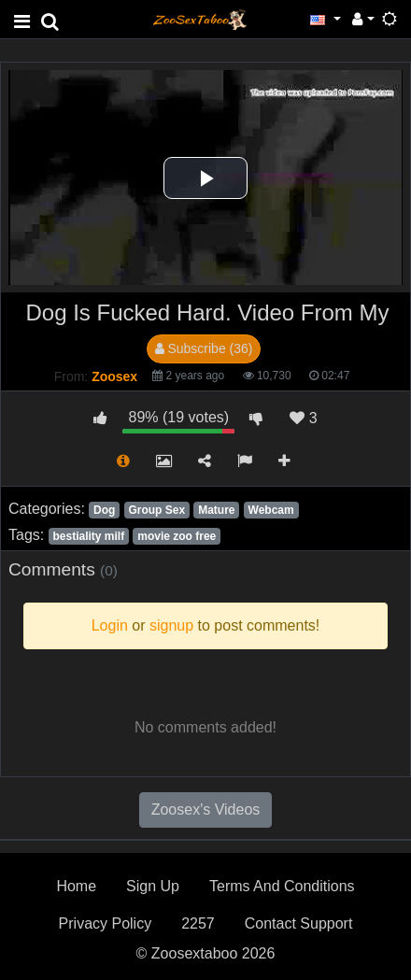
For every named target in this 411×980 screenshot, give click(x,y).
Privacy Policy (106, 923)
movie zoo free (177, 536)
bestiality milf (88, 536)
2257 (198, 923)
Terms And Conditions (282, 886)
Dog (104, 510)
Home (76, 886)
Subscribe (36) (204, 348)
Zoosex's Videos (206, 810)
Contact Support (299, 923)
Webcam (271, 510)
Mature (216, 510)
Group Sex (156, 510)
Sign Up (153, 886)
